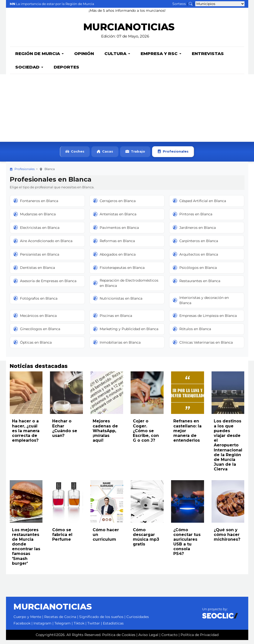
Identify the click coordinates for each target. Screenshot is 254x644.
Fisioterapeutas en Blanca (119, 272)
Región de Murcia (39, 58)
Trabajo (135, 156)
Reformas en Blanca (114, 245)
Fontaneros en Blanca (36, 205)
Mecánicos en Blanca (35, 320)
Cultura (117, 58)
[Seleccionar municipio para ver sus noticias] (220, 4)
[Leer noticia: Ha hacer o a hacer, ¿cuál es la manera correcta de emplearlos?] (26, 397)
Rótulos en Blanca (192, 333)
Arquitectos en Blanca (195, 258)
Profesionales (173, 156)
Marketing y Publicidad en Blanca (126, 333)
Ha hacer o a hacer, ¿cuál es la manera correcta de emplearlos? (26, 435)
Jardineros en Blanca (194, 232)
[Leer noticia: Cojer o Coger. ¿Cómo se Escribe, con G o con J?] (147, 397)
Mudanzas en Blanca (35, 218)
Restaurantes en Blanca (197, 285)
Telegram (63, 627)
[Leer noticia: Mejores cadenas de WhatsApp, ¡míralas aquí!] (107, 397)
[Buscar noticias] (191, 4)
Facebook (22, 627)
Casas (105, 156)
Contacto (169, 639)
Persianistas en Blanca (36, 258)
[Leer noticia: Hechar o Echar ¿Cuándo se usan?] (66, 397)
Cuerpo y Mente (27, 621)
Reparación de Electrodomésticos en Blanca (126, 287)
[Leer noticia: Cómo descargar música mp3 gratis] (147, 505)
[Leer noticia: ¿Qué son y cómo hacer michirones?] (228, 505)
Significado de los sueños (101, 621)
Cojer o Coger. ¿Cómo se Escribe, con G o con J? (146, 435)
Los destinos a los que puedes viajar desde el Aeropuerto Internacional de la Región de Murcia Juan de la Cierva (228, 449)
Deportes (66, 71)
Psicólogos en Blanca (195, 272)
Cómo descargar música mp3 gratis (146, 541)
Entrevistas (208, 58)
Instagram (42, 627)
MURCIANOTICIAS (129, 30)
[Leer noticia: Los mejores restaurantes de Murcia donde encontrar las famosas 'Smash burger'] (26, 505)
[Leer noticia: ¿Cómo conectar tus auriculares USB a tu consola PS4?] (188, 505)
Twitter (94, 627)
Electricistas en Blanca (36, 232)
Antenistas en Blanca (115, 218)
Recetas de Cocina (60, 621)
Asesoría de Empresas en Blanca (45, 285)
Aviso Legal (148, 639)
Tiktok (79, 627)
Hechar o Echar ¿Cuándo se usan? (65, 432)
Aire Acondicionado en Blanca (43, 245)
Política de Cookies (119, 639)
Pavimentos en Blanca (116, 232)
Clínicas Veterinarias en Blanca (203, 346)
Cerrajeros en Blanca (114, 205)
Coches (75, 156)
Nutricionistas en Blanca (118, 302)
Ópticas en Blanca (33, 346)
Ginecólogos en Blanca (37, 333)
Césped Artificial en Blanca (199, 205)
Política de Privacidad (200, 639)
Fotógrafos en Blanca (35, 302)
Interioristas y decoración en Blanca (201, 304)
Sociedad (29, 71)
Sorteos (179, 4)
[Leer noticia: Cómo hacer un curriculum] (107, 505)
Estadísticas (113, 627)
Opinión (84, 58)
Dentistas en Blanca (34, 272)
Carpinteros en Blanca (195, 245)
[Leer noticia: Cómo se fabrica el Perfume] (66, 505)
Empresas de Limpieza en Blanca (205, 320)
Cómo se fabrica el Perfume (62, 539)
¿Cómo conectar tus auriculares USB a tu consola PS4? (187, 546)
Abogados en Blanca (114, 258)
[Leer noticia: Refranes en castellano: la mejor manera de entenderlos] (188, 397)
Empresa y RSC (161, 58)
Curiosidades (138, 621)
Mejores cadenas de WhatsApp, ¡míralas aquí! (105, 435)
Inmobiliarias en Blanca (117, 346)
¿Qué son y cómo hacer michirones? (227, 539)
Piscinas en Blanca (113, 320)
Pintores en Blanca (193, 218)
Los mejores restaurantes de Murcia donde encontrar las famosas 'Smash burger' (26, 551)
